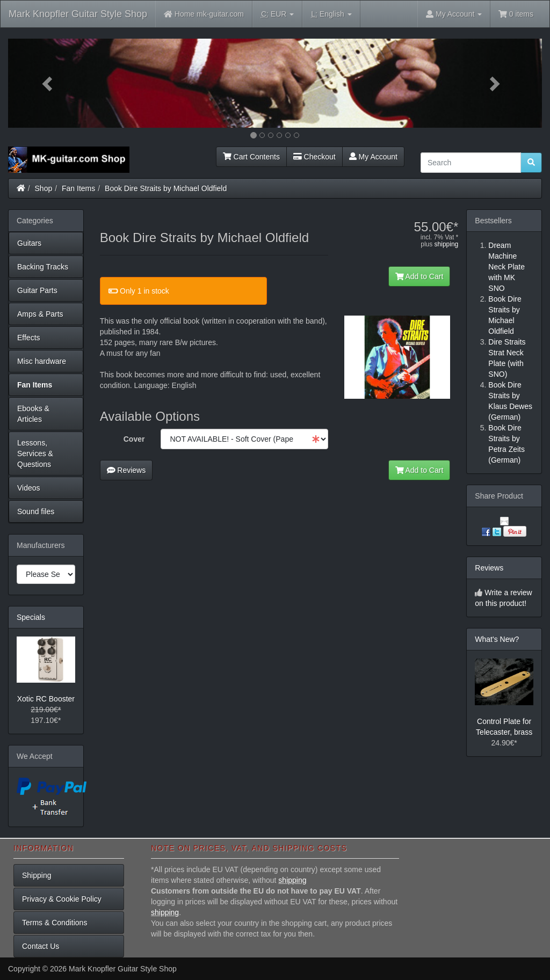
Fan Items (78, 188)
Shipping (37, 875)
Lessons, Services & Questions (35, 454)
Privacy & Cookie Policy (62, 899)
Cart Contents (251, 157)
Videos (29, 488)
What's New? (497, 639)
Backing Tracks (43, 267)
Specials (31, 617)
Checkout (314, 157)
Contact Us (41, 946)
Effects (29, 338)
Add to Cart (419, 276)
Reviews (126, 470)
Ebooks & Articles (33, 414)
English (331, 14)
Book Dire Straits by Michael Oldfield (166, 188)
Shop (44, 188)
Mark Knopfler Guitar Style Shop (78, 14)
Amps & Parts (40, 314)
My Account (373, 157)
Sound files (36, 511)
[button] (48, 83)
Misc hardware (42, 361)
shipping (447, 244)
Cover (134, 439)
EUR (277, 14)
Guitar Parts (37, 290)
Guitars (29, 243)
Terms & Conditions (55, 923)
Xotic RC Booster (46, 699)
